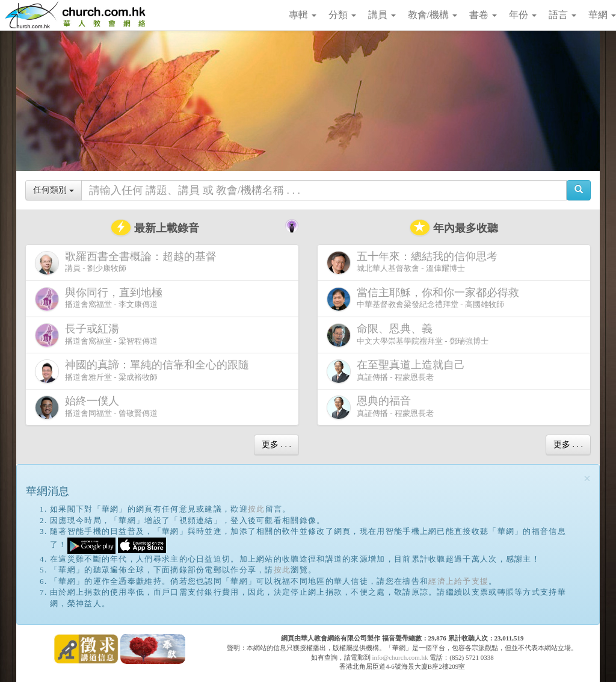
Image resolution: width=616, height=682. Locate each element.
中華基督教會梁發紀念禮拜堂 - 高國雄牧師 (425, 299)
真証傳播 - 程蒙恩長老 (398, 371)
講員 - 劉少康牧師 (128, 263)
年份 (523, 15)
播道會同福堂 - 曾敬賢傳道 (96, 407)
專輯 (303, 15)
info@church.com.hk (400, 657)
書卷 (483, 15)
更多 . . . (276, 445)
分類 (342, 15)
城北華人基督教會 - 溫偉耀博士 (414, 262)
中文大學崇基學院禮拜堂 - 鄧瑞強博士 (408, 335)
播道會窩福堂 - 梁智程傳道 (96, 335)
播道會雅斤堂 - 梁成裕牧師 (144, 371)
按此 (257, 509)
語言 (562, 15)
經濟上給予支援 (458, 581)
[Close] (587, 479)
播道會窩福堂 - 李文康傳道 (101, 299)
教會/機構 (433, 15)
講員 (382, 15)
